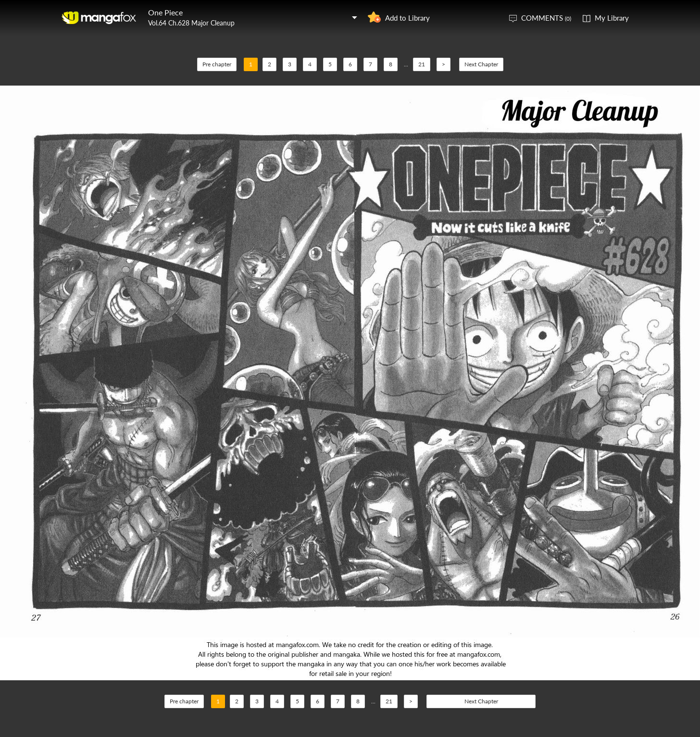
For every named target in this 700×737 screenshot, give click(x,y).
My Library (612, 18)
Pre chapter (217, 64)
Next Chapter (481, 64)
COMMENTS (546, 18)
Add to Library (407, 18)
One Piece (165, 12)
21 (422, 64)
